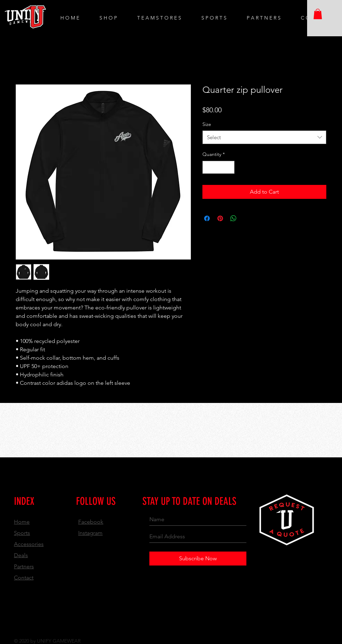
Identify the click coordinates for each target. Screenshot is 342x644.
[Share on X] (247, 218)
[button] (318, 14)
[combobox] (264, 137)
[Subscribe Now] (198, 559)
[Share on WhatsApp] (233, 218)
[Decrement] (208, 167)
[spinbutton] (218, 167)
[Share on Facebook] (207, 218)
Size (207, 124)
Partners (24, 566)
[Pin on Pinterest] (220, 218)
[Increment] (229, 167)
